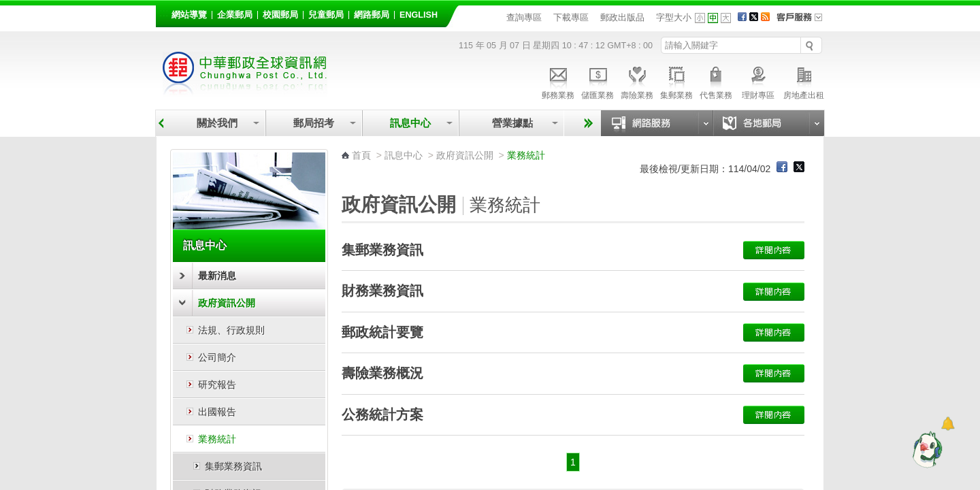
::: (164, 13)
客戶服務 (804, 22)
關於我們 (217, 123)
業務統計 (217, 439)
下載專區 (571, 17)
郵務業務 (558, 81)
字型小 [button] (700, 18)
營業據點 (511, 123)
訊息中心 (410, 123)
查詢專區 (524, 17)
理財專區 (758, 81)
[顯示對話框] (948, 424)
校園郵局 (280, 15)
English (419, 15)
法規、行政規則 (231, 330)
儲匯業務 (598, 81)
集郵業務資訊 (233, 466)
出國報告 (217, 412)
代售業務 (716, 81)
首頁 (361, 155)
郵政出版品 (622, 17)
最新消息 (217, 276)
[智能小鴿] (926, 449)
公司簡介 (217, 357)
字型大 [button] (726, 18)
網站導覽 (189, 15)
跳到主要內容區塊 (7, 7)
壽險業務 (637, 81)
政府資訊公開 (227, 303)
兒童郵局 (326, 15)
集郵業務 (676, 81)
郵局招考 (314, 123)
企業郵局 (235, 15)
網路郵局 (372, 15)
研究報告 (217, 385)
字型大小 (674, 17)
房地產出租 (804, 81)
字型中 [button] (713, 18)
